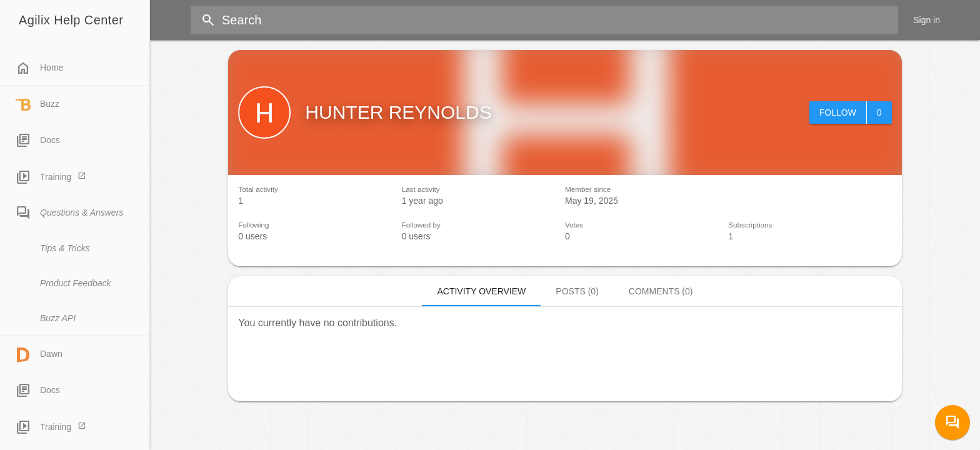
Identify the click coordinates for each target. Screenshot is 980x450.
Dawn (39, 355)
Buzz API (58, 318)
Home (39, 68)
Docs (38, 141)
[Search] (558, 20)
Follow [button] (838, 112)
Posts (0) (577, 291)
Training (43, 177)
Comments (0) (661, 291)
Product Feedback (76, 283)
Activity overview (481, 291)
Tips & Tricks (65, 248)
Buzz (37, 105)
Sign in (927, 20)
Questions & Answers (69, 213)
